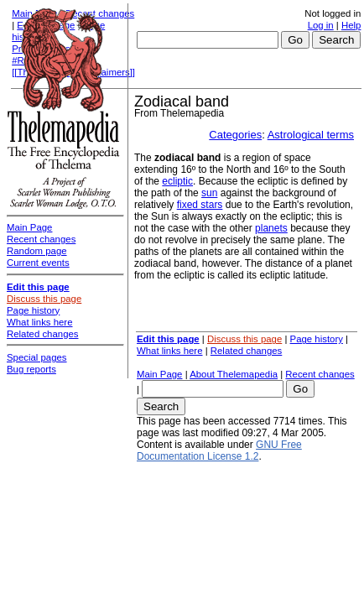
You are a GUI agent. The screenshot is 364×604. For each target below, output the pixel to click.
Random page (37, 251)
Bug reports (31, 369)
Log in (321, 25)
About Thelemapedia (234, 374)
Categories (235, 135)
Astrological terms (311, 135)
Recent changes (320, 374)
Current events (38, 263)
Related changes (247, 351)
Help (351, 25)
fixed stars (200, 205)
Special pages (37, 357)
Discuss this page (244, 339)
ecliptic (177, 181)
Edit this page (168, 339)
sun (209, 193)
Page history (317, 339)
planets (271, 228)
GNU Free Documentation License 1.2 (219, 450)
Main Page (159, 374)
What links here (170, 351)
